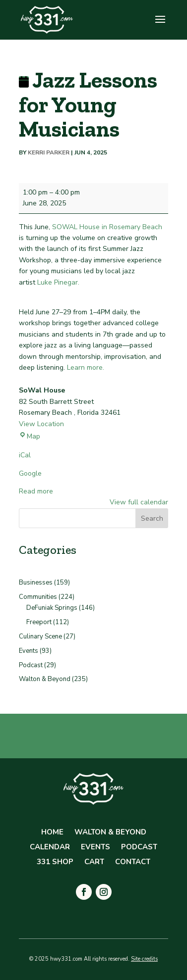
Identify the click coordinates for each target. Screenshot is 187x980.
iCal (25, 455)
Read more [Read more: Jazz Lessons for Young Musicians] (36, 491)
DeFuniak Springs (52, 608)
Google (30, 473)
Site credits (144, 959)
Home (52, 833)
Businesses (36, 583)
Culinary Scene (40, 637)
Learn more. (86, 367)
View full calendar (139, 502)
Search (152, 518)
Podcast (31, 665)
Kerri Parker (49, 152)
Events (29, 651)
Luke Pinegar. (58, 282)
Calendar (50, 848)
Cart (94, 862)
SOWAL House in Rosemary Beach (107, 227)
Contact (133, 862)
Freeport (39, 622)
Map (30, 436)
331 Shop (55, 862)
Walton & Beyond (45, 679)
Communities (38, 597)
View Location (41, 424)
